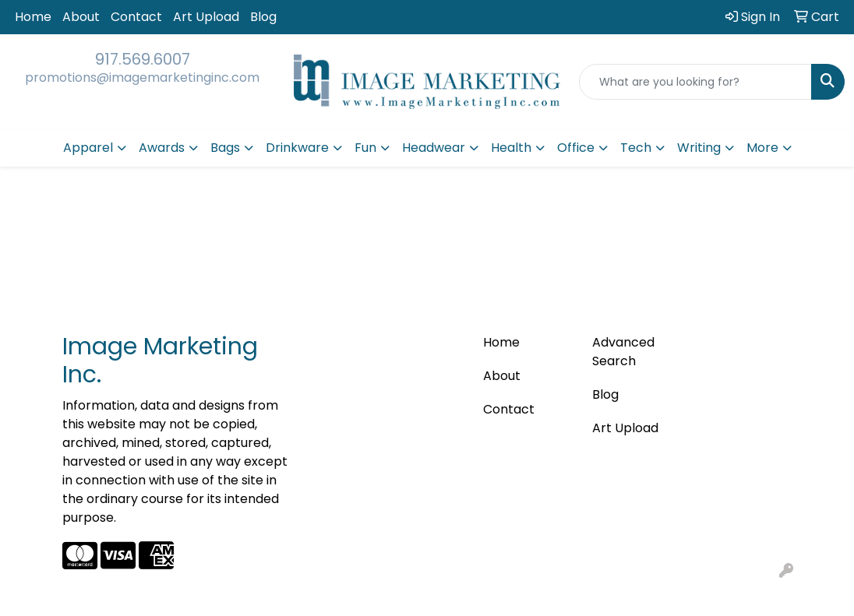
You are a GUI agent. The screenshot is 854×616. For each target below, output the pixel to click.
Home (33, 17)
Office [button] (576, 148)
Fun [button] (365, 148)
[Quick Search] (695, 82)
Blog (263, 17)
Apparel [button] (88, 148)
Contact (136, 17)
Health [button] (511, 148)
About (81, 17)
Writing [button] (699, 148)
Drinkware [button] (297, 148)
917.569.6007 (143, 59)
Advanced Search (623, 352)
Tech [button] (636, 148)
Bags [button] (225, 148)
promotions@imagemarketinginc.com (142, 77)
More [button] (762, 148)
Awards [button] (162, 148)
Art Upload (206, 17)
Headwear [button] (434, 148)
